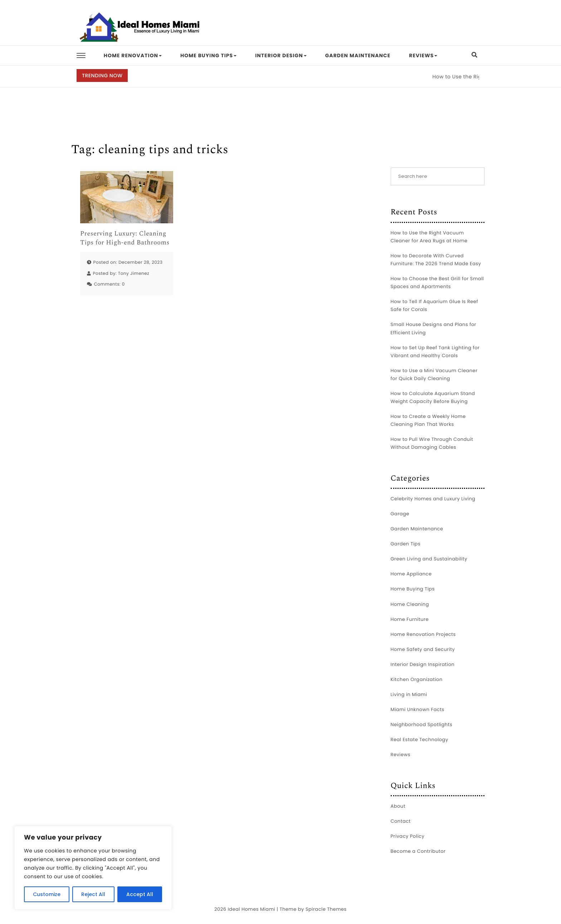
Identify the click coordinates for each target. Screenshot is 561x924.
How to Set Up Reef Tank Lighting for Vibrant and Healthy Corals (435, 352)
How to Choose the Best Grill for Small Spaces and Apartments (437, 283)
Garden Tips (406, 544)
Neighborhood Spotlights (422, 724)
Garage (400, 514)
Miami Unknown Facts (418, 709)
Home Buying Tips (208, 55)
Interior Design (281, 55)
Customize (47, 894)
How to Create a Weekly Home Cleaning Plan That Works (428, 420)
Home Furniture (410, 619)
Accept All (140, 894)
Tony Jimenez (134, 274)
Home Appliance (411, 574)
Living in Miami (409, 694)
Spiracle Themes (326, 909)
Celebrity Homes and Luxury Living (433, 499)
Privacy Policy (408, 836)
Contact (401, 821)
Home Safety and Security (423, 649)
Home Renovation (133, 55)
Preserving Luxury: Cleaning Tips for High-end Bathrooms (125, 238)
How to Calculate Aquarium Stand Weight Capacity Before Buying (433, 397)
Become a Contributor (418, 851)
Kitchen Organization (417, 679)
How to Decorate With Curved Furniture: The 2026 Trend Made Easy (436, 260)
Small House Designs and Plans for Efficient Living (434, 328)
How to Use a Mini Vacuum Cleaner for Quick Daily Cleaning (434, 375)
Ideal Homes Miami (251, 909)
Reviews (423, 55)
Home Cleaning (410, 604)
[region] (93, 868)
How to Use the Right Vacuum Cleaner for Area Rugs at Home (429, 237)
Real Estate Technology (419, 740)
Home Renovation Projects (423, 634)
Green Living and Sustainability (429, 559)
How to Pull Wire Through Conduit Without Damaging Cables (432, 443)
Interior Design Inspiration (423, 664)
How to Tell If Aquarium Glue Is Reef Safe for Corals (435, 305)
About (398, 806)
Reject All (93, 894)
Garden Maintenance (358, 55)
